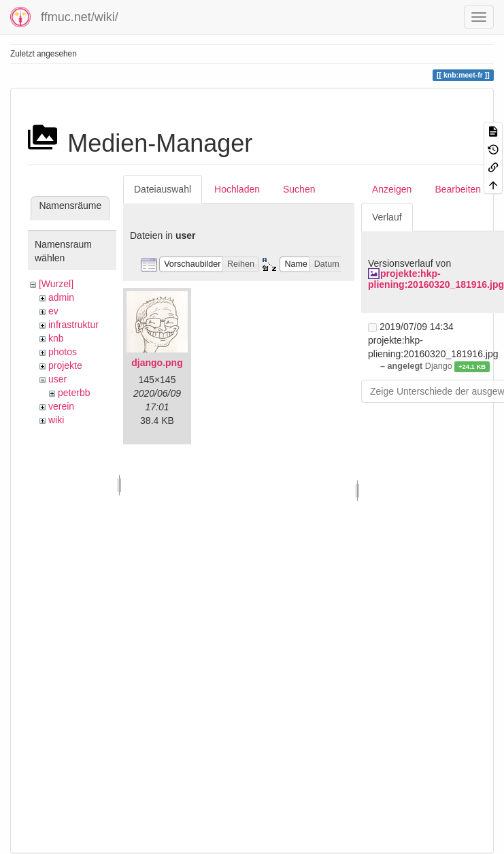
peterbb (74, 393)
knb (56, 338)
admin (61, 297)
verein (61, 406)
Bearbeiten (458, 189)
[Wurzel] (56, 284)
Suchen (299, 189)
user (57, 379)
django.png (157, 363)
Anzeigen (392, 189)
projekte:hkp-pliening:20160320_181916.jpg (436, 279)
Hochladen (237, 189)
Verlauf (387, 217)
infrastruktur (73, 325)
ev (53, 311)
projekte (65, 365)
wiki (56, 420)
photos (63, 352)
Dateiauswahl (163, 189)
